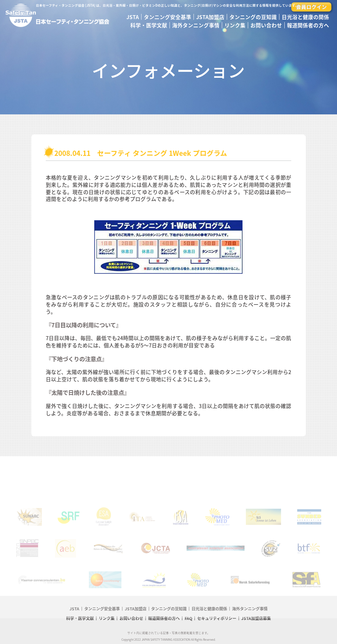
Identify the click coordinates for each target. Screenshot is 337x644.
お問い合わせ (266, 25)
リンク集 (235, 25)
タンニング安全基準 (168, 17)
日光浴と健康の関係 (305, 17)
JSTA (133, 17)
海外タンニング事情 (196, 25)
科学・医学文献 (149, 25)
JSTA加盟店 (210, 17)
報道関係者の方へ (308, 25)
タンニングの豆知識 (253, 17)
